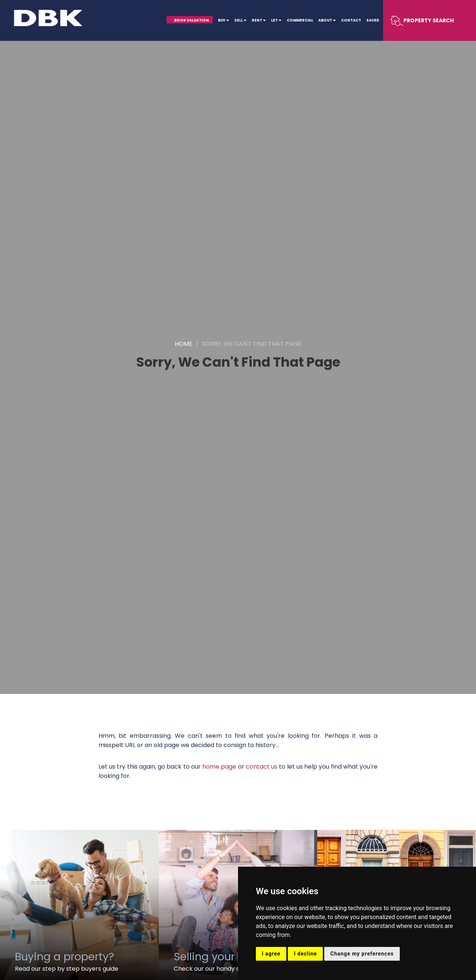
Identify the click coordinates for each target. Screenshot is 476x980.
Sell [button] (240, 20)
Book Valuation (192, 20)
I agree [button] (271, 954)
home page (219, 767)
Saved (373, 20)
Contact (351, 20)
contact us (262, 767)
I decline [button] (305, 954)
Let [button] (276, 20)
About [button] (327, 20)
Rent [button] (259, 20)
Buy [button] (223, 20)
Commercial (300, 20)
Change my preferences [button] (362, 954)
